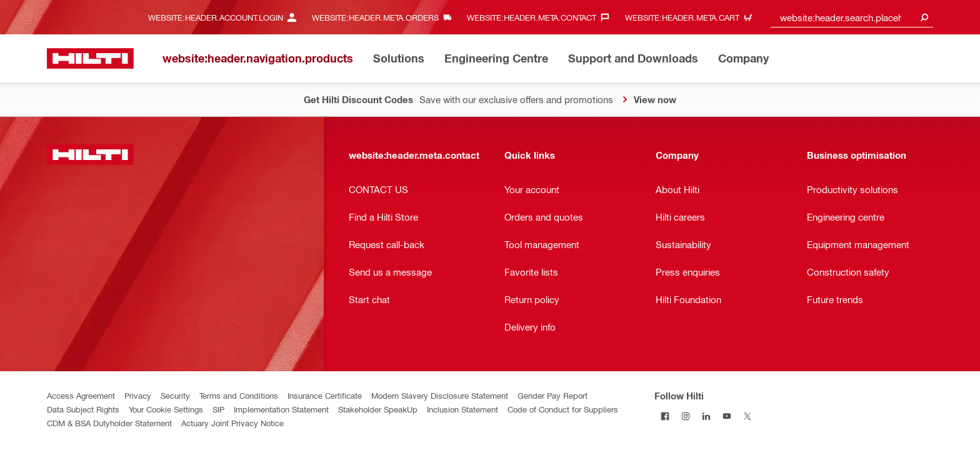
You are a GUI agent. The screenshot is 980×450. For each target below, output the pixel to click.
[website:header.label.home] (90, 58)
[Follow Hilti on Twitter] (747, 416)
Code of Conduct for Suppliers (563, 409)
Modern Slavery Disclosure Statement (440, 395)
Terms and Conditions (239, 395)
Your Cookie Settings (166, 409)
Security (175, 395)
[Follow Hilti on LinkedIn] (706, 416)
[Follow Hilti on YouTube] (727, 416)
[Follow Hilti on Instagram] (685, 416)
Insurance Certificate (325, 395)
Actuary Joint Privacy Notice (232, 423)
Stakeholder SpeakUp (378, 409)
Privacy (138, 395)
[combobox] (852, 17)
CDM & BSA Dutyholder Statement (109, 423)
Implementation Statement (281, 409)
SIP (218, 409)
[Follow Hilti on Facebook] (665, 416)
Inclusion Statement (462, 409)
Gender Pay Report (552, 395)
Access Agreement (81, 395)
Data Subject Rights (83, 409)
